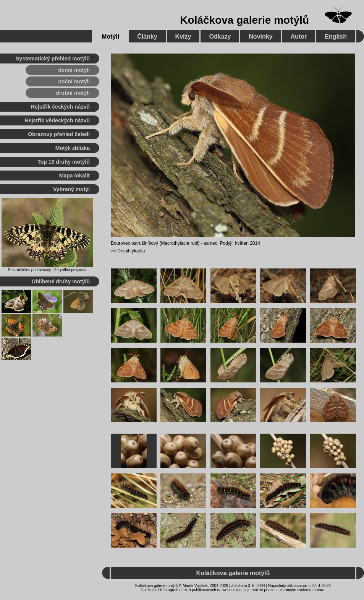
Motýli (110, 37)
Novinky (260, 37)
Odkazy (220, 37)
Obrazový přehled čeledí (59, 134)
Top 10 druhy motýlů (64, 162)
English (336, 37)
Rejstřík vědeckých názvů (57, 120)
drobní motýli (73, 93)
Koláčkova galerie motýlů (244, 20)
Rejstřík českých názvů (60, 107)
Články (147, 37)
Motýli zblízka (73, 148)
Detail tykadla (131, 251)
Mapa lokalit (74, 176)
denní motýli (74, 70)
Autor (299, 37)
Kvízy (183, 37)
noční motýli (74, 81)
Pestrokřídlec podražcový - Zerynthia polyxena (47, 270)
